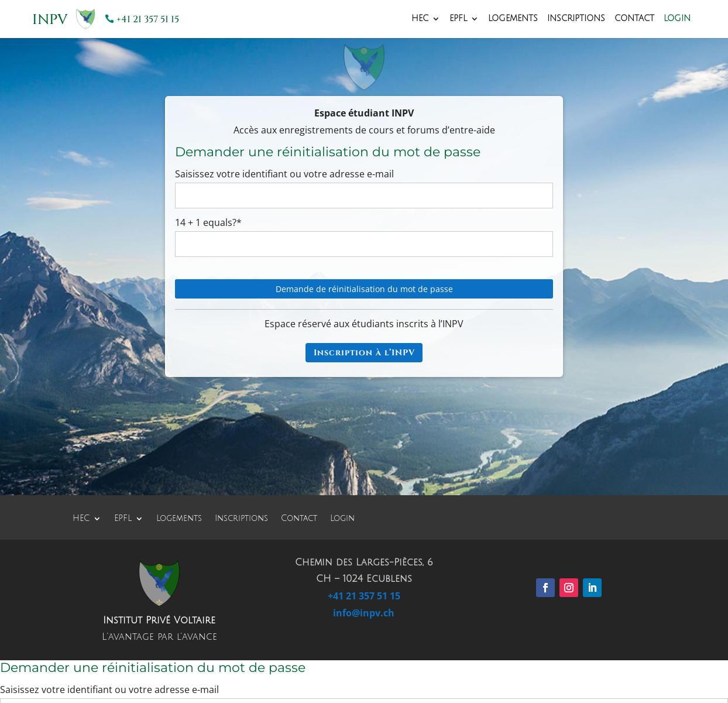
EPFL (458, 19)
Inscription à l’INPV (364, 353)
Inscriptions (576, 19)
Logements (513, 19)
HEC (420, 19)
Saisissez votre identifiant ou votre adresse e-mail (284, 174)
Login (677, 19)
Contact (634, 19)
